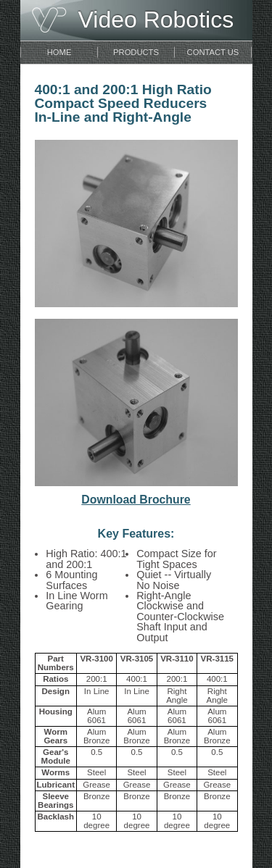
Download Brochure (136, 500)
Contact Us (213, 52)
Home (59, 52)
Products (136, 52)
